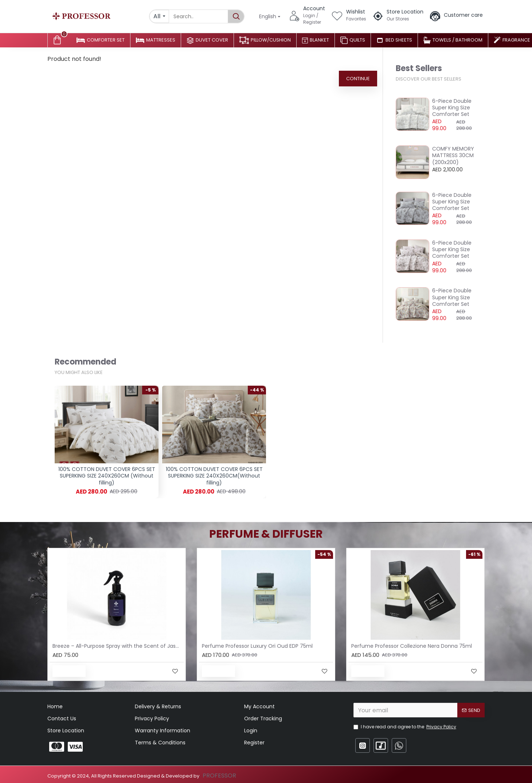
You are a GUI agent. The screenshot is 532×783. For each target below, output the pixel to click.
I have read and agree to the (405, 727)
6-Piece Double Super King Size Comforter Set (452, 108)
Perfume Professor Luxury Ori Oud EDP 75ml (257, 646)
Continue (358, 79)
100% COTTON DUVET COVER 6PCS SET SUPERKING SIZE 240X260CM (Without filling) (107, 476)
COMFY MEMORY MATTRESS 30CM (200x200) (453, 155)
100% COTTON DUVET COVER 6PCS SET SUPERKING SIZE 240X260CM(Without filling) (214, 476)
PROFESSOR (219, 776)
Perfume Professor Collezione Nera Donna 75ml (412, 646)
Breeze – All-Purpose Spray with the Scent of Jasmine (118, 646)
